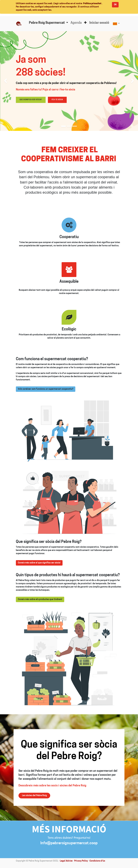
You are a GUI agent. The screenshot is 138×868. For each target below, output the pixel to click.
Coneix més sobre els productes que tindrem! (40, 599)
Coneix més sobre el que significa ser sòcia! (39, 563)
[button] (85, 23)
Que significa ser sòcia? (31, 100)
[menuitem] (76, 23)
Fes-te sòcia (57, 100)
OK (115, 5)
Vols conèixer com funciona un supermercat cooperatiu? (46, 389)
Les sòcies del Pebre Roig (34, 796)
